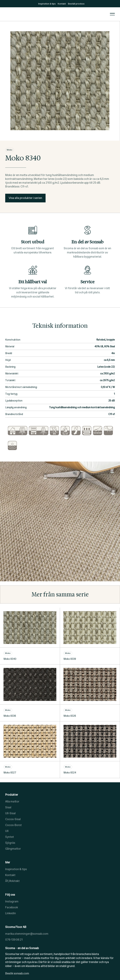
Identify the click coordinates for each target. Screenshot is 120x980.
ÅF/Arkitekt (12, 881)
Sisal (8, 807)
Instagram (12, 901)
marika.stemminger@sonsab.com (27, 934)
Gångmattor (13, 849)
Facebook (12, 907)
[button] (112, 14)
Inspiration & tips (16, 869)
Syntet (10, 837)
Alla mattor (12, 801)
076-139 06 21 (14, 940)
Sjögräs (10, 843)
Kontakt (10, 875)
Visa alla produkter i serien (25, 198)
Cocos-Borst (13, 825)
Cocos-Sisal (13, 819)
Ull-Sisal (10, 813)
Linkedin (11, 913)
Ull (7, 831)
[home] (55, 14)
